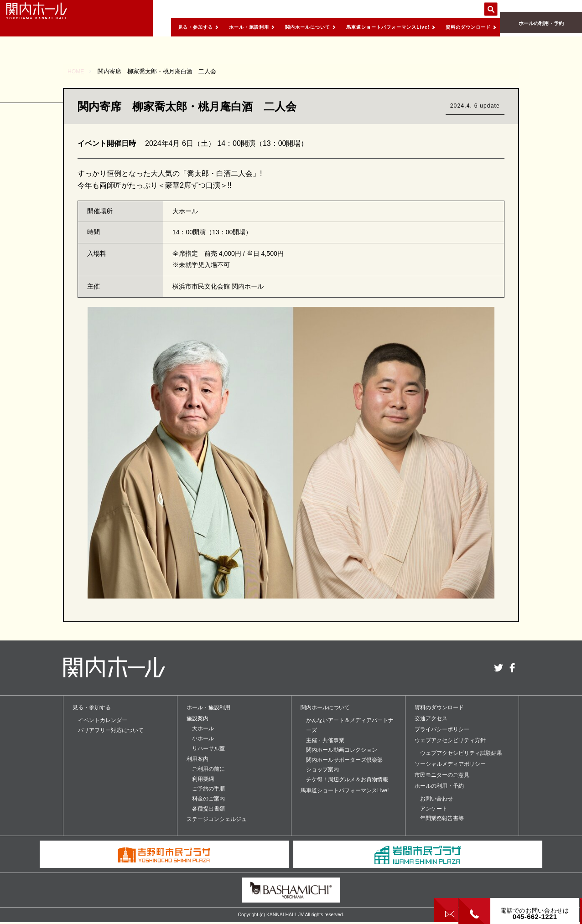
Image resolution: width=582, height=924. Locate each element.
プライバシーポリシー (442, 729)
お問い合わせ (436, 799)
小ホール (203, 738)
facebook (512, 668)
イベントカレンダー (103, 720)
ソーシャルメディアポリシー (450, 764)
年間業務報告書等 (442, 818)
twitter (499, 668)
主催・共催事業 (325, 740)
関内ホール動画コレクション (342, 750)
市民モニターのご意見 (442, 775)
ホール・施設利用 (209, 26)
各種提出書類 (208, 809)
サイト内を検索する (491, 9)
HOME (76, 71)
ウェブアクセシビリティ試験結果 (461, 753)
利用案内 (197, 759)
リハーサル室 (208, 748)
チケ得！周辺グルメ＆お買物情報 (347, 779)
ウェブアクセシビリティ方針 (450, 740)
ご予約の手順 (208, 789)
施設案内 (197, 718)
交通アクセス (431, 718)
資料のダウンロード (461, 26)
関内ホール (50, 18)
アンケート (434, 809)
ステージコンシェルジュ (217, 819)
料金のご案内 (208, 799)
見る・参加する (148, 26)
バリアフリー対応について (111, 730)
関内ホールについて (276, 26)
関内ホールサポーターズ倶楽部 (344, 760)
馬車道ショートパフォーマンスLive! (364, 26)
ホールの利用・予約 (541, 28)
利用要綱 (203, 779)
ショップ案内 (322, 769)
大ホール (203, 728)
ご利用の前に (208, 769)
